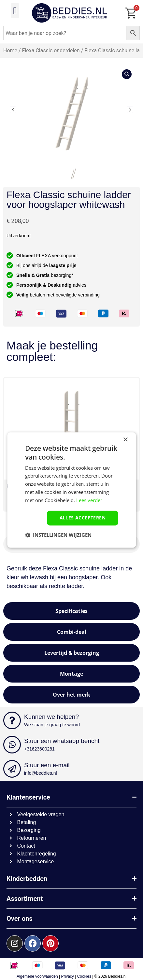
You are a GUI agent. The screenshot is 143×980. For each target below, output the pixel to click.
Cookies (84, 976)
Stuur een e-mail (47, 765)
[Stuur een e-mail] (12, 769)
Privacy (68, 976)
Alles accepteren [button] (83, 518)
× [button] (125, 440)
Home (10, 51)
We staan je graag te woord (52, 725)
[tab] (71, 611)
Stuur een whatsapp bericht (62, 741)
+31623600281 (39, 749)
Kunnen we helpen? (51, 717)
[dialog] (71, 490)
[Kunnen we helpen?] (12, 720)
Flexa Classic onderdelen (51, 51)
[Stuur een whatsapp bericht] (12, 745)
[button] (15, 11)
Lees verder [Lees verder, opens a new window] (89, 500)
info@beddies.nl (41, 773)
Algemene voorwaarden (37, 976)
